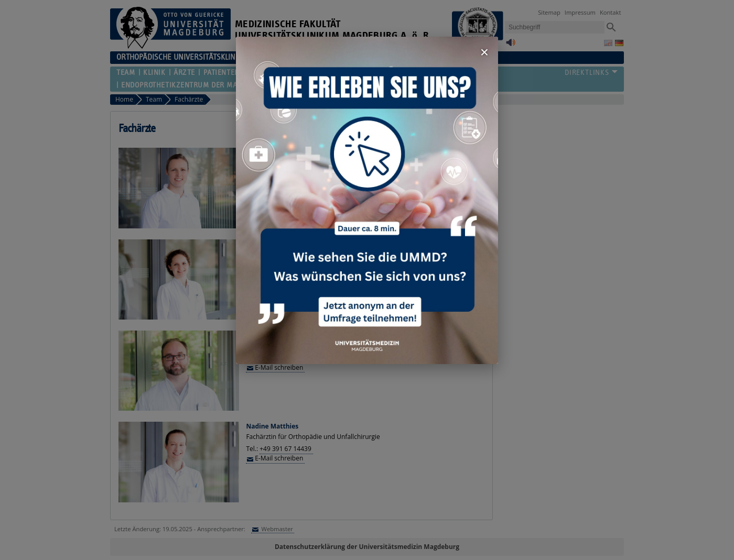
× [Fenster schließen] (484, 52)
